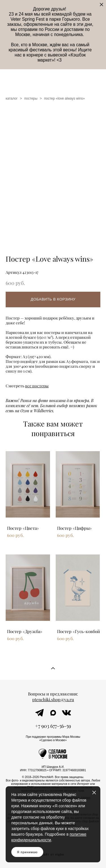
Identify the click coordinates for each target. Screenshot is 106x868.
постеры (31, 98)
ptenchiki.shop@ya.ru (53, 700)
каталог (12, 98)
